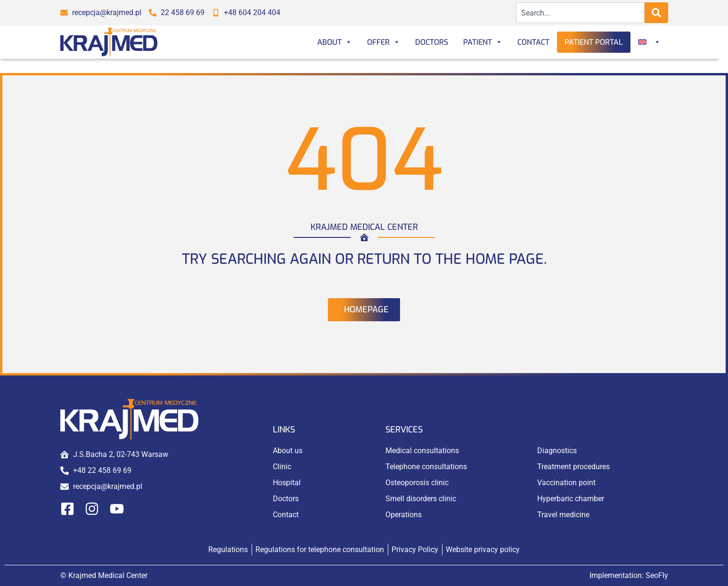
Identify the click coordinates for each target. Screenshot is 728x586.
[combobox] (580, 13)
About (335, 42)
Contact (533, 42)
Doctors (432, 42)
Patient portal (594, 42)
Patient (483, 42)
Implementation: (629, 575)
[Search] (656, 13)
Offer (384, 42)
